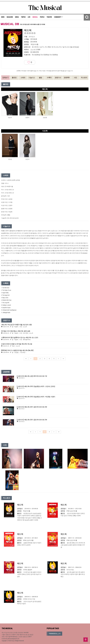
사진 (75, 78)
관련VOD (67, 78)
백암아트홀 (35, 44)
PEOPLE (42, 17)
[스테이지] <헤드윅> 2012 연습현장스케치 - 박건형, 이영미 (36, 397)
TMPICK (23, 17)
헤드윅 (20, 505)
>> (63, 359)
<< (26, 359)
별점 (40, 78)
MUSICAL (35, 17)
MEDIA (17, 17)
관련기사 (58, 78)
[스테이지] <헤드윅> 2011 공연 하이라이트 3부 (32, 420)
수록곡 (49, 78)
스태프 (23, 78)
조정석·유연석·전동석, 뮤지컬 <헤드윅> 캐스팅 (17, 344)
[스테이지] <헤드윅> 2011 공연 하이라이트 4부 (32, 407)
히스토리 (84, 78)
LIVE (29, 17)
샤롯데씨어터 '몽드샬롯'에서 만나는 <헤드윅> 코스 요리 (20, 338)
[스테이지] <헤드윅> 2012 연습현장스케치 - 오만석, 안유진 (36, 386)
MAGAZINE (10, 17)
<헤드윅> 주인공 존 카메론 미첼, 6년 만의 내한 (16, 325)
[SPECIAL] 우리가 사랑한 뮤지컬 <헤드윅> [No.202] (17, 350)
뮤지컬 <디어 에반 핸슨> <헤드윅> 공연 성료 (16, 331)
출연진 (14, 78)
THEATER (49, 17)
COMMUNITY (58, 17)
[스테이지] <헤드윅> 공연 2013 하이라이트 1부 (32, 376)
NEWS (3, 17)
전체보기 (5, 78)
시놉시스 (32, 78)
